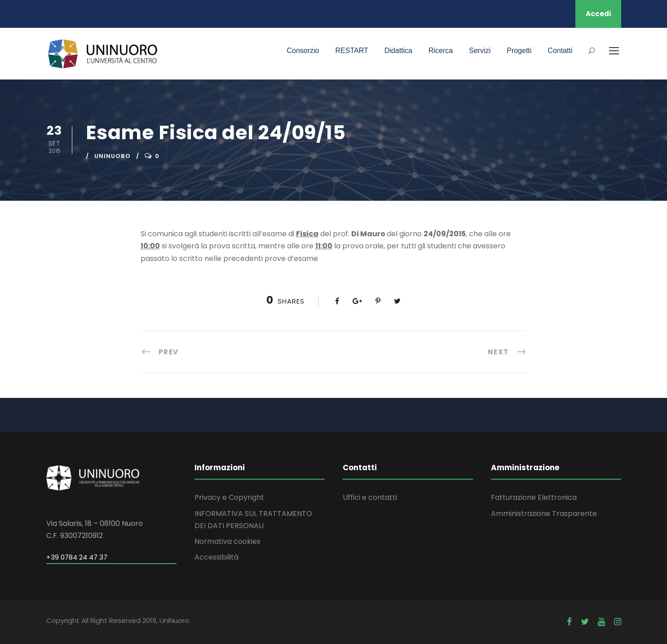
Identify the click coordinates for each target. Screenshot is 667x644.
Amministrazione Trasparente (544, 514)
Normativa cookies (227, 541)
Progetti (519, 51)
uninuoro (113, 156)
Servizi (480, 51)
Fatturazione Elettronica (534, 497)
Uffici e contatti (370, 497)
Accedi (598, 14)
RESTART (352, 51)
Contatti (560, 51)
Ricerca (441, 51)
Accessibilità (216, 557)
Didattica (398, 51)
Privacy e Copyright (229, 497)
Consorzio (303, 51)
